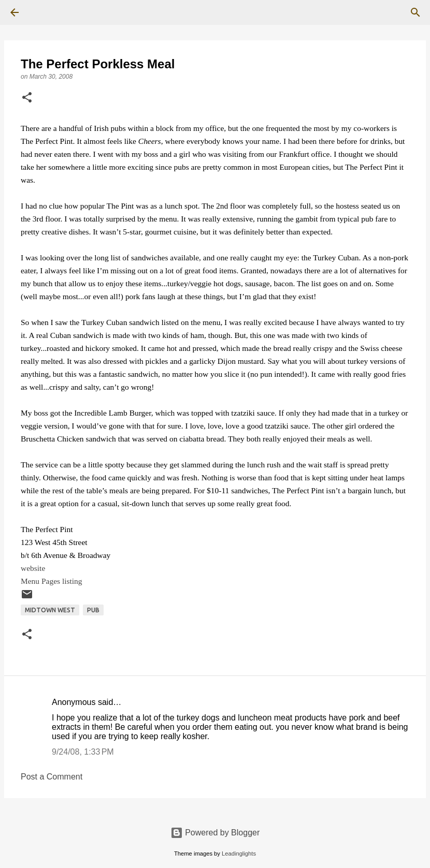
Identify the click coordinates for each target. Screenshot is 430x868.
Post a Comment (52, 777)
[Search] (44, 12)
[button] (27, 98)
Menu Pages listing (52, 581)
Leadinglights (239, 854)
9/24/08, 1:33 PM (83, 752)
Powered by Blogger (215, 833)
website (33, 568)
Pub (93, 610)
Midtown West (50, 610)
